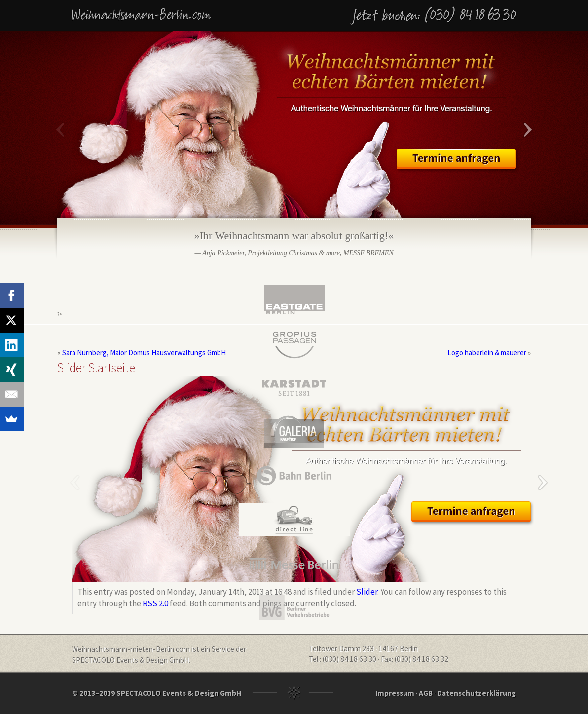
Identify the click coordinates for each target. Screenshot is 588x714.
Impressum (395, 693)
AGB (426, 693)
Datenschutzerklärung (477, 693)
